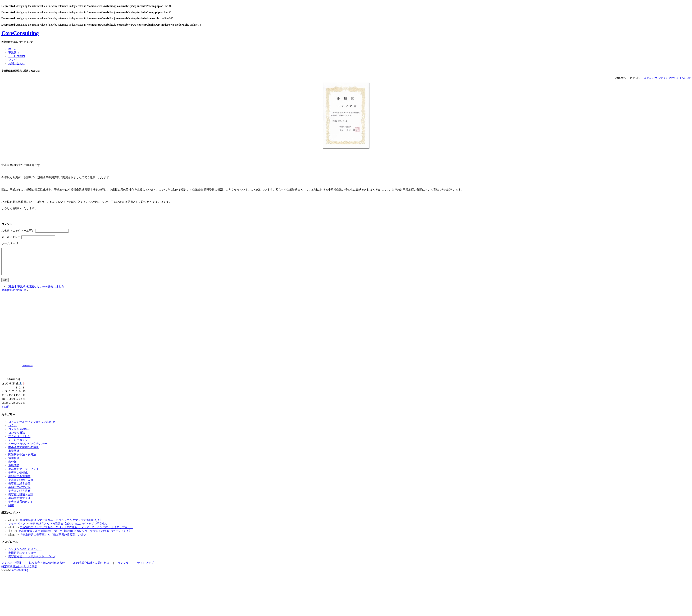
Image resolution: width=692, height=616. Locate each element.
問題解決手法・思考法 (22, 460)
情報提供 (14, 463)
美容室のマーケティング (24, 474)
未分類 (12, 467)
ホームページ (10, 243)
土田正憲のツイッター (22, 558)
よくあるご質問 (11, 568)
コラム (12, 431)
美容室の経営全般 (19, 489)
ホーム (12, 49)
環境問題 (14, 471)
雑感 (11, 511)
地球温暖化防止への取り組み (91, 568)
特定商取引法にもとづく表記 (19, 572)
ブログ (12, 60)
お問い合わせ (17, 63)
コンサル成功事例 (19, 434)
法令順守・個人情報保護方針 (47, 568)
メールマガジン (18, 445)
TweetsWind (27, 371)
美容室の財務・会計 (21, 500)
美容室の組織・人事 (21, 485)
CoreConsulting (20, 33)
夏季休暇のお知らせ (14, 295)
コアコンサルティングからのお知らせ (667, 78)
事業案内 (14, 53)
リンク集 (123, 568)
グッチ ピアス (17, 529)
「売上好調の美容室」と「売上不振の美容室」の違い (53, 540)
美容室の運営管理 (19, 503)
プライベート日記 (19, 441)
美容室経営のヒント (21, 507)
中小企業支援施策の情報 (24, 452)
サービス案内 (17, 56)
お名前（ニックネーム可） (18, 231)
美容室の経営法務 (19, 496)
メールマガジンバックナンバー (28, 449)
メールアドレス (11, 237)
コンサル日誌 (17, 438)
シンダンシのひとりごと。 (25, 554)
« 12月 (6, 412)
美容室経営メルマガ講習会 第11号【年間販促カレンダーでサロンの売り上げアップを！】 (76, 533)
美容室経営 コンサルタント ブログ (32, 562)
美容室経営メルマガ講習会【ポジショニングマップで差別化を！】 (61, 525)
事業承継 (14, 456)
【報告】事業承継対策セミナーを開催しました (35, 292)
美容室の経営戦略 (19, 492)
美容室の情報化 (18, 478)
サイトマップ (145, 568)
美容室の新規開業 (19, 481)
